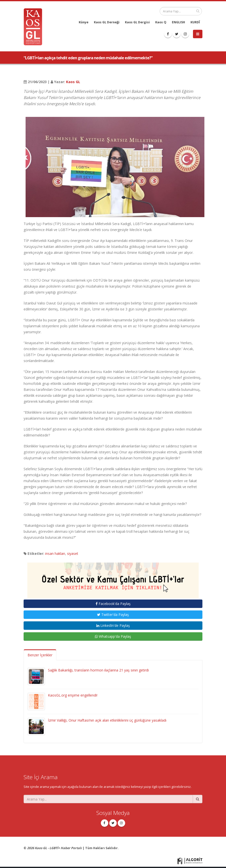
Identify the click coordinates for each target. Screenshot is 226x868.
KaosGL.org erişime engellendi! (73, 695)
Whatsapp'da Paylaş (113, 636)
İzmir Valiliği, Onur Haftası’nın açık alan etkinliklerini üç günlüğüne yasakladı (107, 720)
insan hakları (55, 553)
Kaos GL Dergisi (137, 22)
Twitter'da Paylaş (113, 615)
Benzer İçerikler (40, 655)
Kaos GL (73, 82)
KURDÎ (195, 22)
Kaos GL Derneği (107, 22)
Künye (84, 22)
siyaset (73, 553)
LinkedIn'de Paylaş (113, 625)
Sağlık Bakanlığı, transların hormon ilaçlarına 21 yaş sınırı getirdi (98, 670)
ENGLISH (178, 22)
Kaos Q (161, 22)
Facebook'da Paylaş (113, 604)
